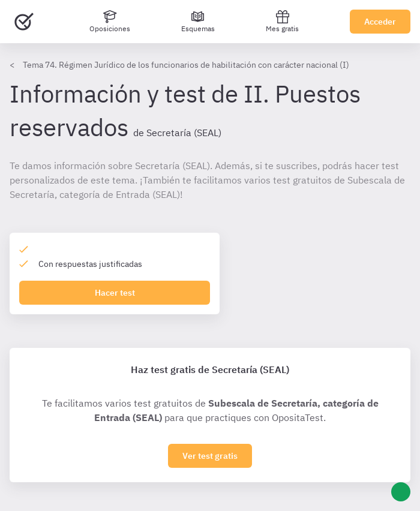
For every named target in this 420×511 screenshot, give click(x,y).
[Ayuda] (401, 492)
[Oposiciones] (110, 22)
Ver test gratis (210, 456)
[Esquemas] (198, 22)
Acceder (380, 22)
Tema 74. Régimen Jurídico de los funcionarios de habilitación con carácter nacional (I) (186, 65)
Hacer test (115, 293)
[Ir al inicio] (24, 22)
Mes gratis (282, 21)
